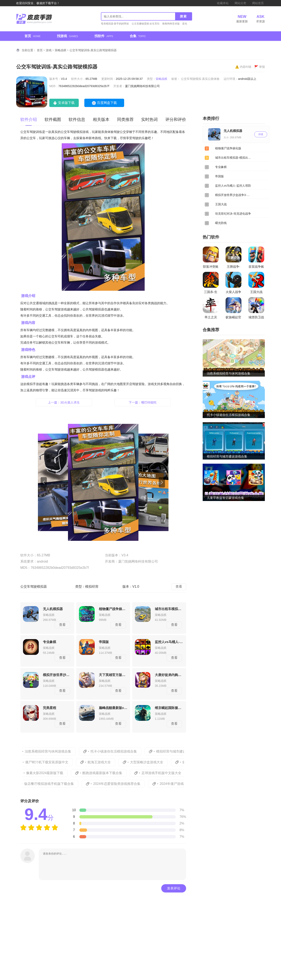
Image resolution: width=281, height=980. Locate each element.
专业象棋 (221, 167)
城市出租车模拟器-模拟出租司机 (234, 158)
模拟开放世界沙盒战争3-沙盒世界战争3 (234, 195)
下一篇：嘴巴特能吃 (143, 402)
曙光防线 (221, 223)
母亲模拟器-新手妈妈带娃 (115, 24)
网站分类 (240, 3)
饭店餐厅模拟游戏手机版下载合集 (56, 784)
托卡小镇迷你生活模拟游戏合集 (121, 751)
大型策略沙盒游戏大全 (153, 762)
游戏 (49, 50)
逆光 (185, 24)
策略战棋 (61, 50)
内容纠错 (243, 67)
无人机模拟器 (233, 131)
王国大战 (221, 204)
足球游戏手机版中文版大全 (167, 773)
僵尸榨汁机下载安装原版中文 (53, 762)
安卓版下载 (66, 103)
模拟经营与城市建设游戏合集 (185, 751)
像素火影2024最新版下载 (50, 773)
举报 (260, 67)
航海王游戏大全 (106, 762)
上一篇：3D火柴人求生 (64, 402)
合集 (138, 36)
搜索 (183, 16)
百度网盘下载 (107, 103)
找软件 (104, 36)
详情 (261, 134)
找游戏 (67, 36)
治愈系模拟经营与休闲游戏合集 (55, 751)
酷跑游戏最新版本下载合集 (108, 773)
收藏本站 (223, 3)
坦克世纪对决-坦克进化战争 (233, 214)
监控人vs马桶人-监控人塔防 (233, 186)
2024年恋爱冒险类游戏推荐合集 (124, 784)
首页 (32, 36)
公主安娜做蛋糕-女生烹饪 (146, 24)
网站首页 (258, 3)
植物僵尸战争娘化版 (228, 148)
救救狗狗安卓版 (171, 24)
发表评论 (174, 888)
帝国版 (219, 176)
